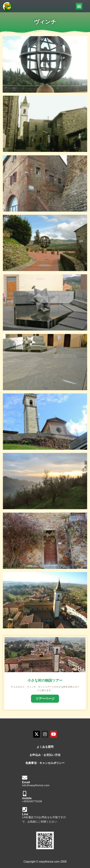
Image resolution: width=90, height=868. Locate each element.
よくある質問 (45, 747)
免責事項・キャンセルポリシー (45, 763)
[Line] (25, 810)
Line (25, 814)
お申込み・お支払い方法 (45, 755)
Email (26, 782)
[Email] (25, 778)
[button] (79, 6)
